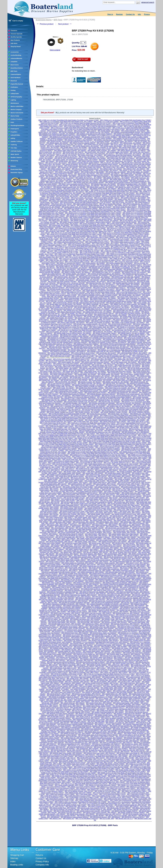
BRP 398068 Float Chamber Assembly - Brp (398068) (110, 315)
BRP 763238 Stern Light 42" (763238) (77, 736)
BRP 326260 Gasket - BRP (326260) (99, 514)
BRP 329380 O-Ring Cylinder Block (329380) (99, 199)
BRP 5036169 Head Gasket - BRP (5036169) (97, 651)
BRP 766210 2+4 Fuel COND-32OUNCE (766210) (101, 785)
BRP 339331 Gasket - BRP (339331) (59, 540)
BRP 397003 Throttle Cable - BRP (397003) (101, 721)
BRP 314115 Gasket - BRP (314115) (105, 484)
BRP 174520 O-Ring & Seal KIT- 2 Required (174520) (71, 466)
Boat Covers (15, 65)
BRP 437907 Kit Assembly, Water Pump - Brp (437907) (57, 178)
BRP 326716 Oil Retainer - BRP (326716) (72, 516)
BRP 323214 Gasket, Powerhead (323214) (66, 505)
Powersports (15, 129)
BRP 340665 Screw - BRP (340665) (139, 542)
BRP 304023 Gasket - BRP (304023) (113, 677)
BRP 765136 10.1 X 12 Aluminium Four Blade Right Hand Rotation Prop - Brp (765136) (119, 418)
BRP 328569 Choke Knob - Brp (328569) (133, 198)
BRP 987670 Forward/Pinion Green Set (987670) (95, 266)
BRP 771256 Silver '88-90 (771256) (138, 421)
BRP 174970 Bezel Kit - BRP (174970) (74, 467)
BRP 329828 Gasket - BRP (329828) (112, 688)
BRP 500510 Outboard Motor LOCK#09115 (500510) (106, 575)
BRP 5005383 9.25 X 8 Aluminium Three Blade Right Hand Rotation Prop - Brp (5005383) (74, 339)
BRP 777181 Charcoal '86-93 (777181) (66, 251)
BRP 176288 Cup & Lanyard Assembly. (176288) (62, 295)
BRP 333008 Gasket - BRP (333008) (124, 691)
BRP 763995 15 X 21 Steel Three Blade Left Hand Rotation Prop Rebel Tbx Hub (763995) (79, 776)
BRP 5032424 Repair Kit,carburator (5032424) (74, 284)
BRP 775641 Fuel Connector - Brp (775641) (105, 243)
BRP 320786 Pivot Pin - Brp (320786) (58, 198)
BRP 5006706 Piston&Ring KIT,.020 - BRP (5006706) (123, 741)
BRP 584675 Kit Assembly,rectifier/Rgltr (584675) (76, 727)
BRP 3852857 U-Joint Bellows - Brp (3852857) (126, 268)
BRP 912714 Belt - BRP (107, 819)
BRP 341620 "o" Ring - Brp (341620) (131, 170)
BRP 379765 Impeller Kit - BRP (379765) (76, 551)
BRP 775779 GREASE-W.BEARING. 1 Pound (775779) (123, 245)
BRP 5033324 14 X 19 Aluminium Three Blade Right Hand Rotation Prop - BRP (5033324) (90, 634)
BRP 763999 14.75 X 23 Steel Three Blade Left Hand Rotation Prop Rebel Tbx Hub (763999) (93, 779)
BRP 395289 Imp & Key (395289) (74, 310)
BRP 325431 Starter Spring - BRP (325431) (128, 513)
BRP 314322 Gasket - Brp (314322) (69, 362)
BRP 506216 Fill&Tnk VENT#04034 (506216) (68, 663)
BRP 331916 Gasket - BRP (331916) (76, 531)
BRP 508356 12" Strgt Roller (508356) (94, 692)
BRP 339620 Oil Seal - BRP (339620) (83, 540)
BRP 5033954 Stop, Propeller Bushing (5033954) (135, 640)
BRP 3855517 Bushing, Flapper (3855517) (133, 335)
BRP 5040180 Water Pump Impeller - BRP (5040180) (56, 654)
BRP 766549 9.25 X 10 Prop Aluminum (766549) (71, 790)
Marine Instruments (17, 113)
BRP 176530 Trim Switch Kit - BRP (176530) (114, 672)
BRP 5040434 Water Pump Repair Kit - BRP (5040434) (82, 656)
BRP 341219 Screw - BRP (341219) (100, 543)
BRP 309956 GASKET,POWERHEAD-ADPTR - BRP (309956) (66, 475)
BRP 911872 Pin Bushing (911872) (131, 265)
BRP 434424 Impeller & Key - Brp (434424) (63, 319)
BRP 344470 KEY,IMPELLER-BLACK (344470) (107, 546)
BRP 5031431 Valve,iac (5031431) (111, 280)
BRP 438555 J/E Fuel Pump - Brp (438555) (89, 178)
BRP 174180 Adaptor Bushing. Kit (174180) (98, 464)
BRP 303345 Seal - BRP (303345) (93, 473)
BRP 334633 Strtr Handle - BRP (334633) (77, 701)
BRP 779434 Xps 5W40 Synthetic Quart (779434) (99, 761)
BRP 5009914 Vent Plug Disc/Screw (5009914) (108, 140)
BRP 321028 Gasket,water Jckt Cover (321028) (127, 496)
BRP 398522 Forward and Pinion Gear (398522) (119, 386)
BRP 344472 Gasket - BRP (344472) (134, 546)
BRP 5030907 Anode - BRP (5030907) (113, 619)
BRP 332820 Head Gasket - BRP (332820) (98, 691)
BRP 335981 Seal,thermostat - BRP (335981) (100, 704)
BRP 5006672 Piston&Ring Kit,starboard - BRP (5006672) (120, 583)
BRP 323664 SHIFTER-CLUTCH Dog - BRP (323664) (134, 508)
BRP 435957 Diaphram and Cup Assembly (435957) (95, 566)
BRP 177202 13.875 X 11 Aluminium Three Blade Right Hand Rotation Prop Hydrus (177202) (88, 125)
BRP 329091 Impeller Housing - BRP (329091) (117, 686)
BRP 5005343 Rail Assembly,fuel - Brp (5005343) (123, 392)
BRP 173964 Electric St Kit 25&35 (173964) (61, 462)
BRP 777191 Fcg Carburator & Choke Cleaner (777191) (124, 252)
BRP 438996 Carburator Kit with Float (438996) (114, 181)
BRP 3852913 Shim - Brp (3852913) (65, 269)
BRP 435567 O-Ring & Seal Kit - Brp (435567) (105, 321)
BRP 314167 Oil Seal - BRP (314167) (129, 484)
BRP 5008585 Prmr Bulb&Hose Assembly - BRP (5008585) (101, 607)
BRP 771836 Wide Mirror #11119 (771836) (78, 796)
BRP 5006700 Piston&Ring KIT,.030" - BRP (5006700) (130, 739)
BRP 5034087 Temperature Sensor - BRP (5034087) (56, 642)
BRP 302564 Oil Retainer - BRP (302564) (129, 472)
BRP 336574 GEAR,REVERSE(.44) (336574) (70, 535)
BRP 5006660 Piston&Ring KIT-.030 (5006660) (69, 581)
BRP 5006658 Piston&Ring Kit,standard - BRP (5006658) (113, 580)
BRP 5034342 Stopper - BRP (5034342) (82, 644)
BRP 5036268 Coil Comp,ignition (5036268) (136, 653)
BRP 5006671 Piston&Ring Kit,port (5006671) (87, 583)
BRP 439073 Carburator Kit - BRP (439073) (64, 570)
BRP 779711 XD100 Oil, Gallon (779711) (108, 260)
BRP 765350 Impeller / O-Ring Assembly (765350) (85, 217)
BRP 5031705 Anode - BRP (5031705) (54, 747)
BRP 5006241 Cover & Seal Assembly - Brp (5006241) (133, 394)
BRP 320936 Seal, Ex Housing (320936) (129, 494)
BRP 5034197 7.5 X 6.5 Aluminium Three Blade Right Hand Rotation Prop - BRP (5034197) (101, 642)
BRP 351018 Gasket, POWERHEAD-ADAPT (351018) (129, 706)
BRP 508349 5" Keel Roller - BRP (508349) (72, 665)
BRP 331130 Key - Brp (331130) (110, 163)
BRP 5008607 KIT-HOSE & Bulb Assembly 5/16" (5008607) (132, 134)
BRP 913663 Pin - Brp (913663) (103, 332)
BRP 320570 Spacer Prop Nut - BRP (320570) (101, 494)
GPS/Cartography (16, 97)
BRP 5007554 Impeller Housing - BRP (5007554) (90, 599)
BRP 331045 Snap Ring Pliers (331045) (119, 371)
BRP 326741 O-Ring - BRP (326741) (97, 516)
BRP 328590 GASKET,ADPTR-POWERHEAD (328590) (71, 520)
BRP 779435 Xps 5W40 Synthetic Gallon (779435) (131, 761)
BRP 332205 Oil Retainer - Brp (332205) (75, 164)
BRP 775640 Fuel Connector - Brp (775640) (77, 243)
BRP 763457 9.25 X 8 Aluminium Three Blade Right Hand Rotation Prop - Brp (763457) (95, 211)
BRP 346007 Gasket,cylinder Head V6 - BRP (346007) (82, 549)
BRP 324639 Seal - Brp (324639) (59, 225)
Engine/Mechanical (17, 84)
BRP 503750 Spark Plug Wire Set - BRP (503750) (98, 750)
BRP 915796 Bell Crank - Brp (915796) (91, 430)
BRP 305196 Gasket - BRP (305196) (60, 680)
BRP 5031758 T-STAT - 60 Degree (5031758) (71, 283)
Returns (39, 855)
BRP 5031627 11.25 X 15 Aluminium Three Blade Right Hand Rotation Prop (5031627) (94, 745)
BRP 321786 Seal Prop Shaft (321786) (112, 501)
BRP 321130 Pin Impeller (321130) (74, 497)
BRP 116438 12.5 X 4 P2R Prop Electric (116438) (104, 459)
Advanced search (148, 2)
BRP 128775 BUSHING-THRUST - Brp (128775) (113, 354)
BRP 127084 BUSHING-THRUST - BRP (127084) (89, 666)
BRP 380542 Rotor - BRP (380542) (71, 552)
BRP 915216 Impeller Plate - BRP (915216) (63, 808)
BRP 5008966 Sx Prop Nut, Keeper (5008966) (98, 138)
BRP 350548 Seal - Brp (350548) (49, 380)
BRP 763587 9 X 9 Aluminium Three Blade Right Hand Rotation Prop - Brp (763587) (88, 227)
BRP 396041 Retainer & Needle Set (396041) (89, 386)
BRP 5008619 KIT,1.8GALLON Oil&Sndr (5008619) (80, 397)
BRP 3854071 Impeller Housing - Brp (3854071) (76, 272)
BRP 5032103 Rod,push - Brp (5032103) (129, 403)
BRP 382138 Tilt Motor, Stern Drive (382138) (123, 552)
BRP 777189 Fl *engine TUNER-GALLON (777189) (63, 252)
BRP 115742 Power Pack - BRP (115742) (75, 459)
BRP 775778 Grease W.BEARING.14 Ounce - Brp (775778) (86, 245)
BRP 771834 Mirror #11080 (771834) (138, 794)
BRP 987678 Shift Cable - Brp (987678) (124, 266)
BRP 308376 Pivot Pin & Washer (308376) (82, 143)
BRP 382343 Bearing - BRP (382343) (67, 554)
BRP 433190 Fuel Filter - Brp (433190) (86, 318)
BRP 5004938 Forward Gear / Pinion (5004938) (133, 574)
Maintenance (15, 103)
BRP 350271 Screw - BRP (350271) (70, 706)
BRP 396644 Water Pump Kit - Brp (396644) (126, 312)
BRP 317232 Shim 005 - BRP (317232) (124, 490)
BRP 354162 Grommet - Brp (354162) (89, 382)
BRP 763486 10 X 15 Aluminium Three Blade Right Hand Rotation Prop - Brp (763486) (112, 192)
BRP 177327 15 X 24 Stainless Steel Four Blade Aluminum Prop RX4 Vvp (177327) (86, 123)
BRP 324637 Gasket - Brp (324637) (63, 160)
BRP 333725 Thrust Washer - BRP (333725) (81, 698)
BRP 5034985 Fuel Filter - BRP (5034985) (114, 647)
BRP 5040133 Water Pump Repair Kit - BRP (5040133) (133, 753)
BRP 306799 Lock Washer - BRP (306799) (103, 682)
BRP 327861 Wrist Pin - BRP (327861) (128, 519)
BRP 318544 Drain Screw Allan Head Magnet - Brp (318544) (122, 155)
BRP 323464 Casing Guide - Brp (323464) (120, 224)
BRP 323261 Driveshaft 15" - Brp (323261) (92, 224)
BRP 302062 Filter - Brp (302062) (124, 359)
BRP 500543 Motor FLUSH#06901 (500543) (128, 578)
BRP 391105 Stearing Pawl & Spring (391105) (88, 307)
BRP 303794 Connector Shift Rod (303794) (72, 132)
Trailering (14, 145)
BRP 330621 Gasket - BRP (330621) (93, 526)
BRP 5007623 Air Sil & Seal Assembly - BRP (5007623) (71, 601)
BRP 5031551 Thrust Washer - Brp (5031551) (92, 281)
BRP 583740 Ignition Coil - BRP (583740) (119, 695)
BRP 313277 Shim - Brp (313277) (110, 360)
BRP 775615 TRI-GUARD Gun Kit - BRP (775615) (116, 797)
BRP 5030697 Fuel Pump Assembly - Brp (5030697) (92, 275)
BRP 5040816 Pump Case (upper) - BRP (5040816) (63, 659)
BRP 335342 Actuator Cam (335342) (90, 167)
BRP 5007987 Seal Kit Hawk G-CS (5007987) (135, 602)
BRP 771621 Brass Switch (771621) (87, 794)
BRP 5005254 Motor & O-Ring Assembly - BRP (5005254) (118, 577)
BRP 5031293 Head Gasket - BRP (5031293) (62, 622)
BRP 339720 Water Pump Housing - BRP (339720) (112, 540)
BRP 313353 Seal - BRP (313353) (95, 481)
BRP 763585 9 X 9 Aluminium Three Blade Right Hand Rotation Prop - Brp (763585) (96, 225)
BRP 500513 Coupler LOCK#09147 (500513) (61, 577)
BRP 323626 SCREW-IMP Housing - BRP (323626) (100, 508)
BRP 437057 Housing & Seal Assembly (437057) (103, 567)
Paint (12, 122)
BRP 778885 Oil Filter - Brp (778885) (121, 259)
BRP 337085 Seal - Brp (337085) (80, 377)
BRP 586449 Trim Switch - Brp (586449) (128, 187)
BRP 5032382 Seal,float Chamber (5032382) (126, 283)
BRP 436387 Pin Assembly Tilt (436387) (98, 322)
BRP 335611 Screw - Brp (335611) (114, 364)
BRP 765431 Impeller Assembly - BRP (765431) (69, 785)
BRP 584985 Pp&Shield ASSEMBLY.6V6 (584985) (64, 729)
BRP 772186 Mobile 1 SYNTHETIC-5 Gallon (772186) (82, 797)
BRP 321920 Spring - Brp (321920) (67, 224)
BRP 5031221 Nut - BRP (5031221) (122, 621)
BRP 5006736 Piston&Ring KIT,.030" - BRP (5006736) (133, 592)
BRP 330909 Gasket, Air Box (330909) (86, 201)
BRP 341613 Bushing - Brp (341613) (107, 170)
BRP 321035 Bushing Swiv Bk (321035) (124, 222)
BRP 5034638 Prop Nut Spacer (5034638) (79, 287)
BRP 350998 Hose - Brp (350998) (131, 173)
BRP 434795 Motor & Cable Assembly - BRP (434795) (79, 564)
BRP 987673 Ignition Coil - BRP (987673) (109, 814)
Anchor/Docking (16, 55)
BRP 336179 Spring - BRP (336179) (96, 534)
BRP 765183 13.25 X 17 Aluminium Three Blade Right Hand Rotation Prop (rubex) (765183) (93, 213)
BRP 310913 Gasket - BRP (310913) (119, 476)
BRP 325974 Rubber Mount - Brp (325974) (119, 161)
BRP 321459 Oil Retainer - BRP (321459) (132, 497)
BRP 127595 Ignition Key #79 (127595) (73, 292)
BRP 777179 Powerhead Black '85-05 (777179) (131, 423)
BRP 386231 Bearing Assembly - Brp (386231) (132, 150)
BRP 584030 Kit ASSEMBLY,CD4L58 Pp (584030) (64, 697)
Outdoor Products (17, 119)
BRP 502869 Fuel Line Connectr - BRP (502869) (113, 612)
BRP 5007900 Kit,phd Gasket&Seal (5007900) (105, 602)
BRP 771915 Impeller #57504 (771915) (104, 796)
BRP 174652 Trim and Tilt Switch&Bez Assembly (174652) (113, 356)
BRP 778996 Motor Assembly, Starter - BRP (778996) (67, 761)
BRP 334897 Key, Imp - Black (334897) (133, 701)
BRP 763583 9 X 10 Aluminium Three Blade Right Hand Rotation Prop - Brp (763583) (108, 193)
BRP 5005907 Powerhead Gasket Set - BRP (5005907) (87, 723)
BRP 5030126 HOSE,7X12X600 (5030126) (81, 400)
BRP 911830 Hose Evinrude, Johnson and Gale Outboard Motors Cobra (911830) (71, 265)
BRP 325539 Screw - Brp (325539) (66, 161)
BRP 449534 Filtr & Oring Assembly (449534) (69, 392)
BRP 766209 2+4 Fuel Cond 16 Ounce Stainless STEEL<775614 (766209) (126, 234)
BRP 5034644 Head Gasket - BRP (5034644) (108, 645)
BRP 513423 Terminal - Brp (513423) (100, 207)
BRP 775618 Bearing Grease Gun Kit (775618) (60, 799)
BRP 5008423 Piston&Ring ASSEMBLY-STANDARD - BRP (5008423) (108, 604)
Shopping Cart (17, 855)
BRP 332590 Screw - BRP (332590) (73, 691)
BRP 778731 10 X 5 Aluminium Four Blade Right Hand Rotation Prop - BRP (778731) (105, 803)
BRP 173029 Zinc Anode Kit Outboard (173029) (95, 461)
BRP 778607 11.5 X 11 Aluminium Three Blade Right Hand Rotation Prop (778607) (80, 254)
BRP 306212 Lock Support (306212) (101, 219)
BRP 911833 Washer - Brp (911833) (108, 265)
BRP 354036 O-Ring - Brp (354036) (57, 176)
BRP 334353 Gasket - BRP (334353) (52, 701)
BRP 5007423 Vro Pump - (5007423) (58, 348)
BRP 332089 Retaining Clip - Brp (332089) (93, 373)
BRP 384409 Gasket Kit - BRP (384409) (110, 555)
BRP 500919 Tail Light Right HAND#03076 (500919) (65, 609)
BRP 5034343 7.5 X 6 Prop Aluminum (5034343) (111, 644)
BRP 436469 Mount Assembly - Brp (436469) (94, 391)
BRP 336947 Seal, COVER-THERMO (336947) (101, 297)
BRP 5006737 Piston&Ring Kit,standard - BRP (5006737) (57, 593)
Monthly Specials (16, 37)
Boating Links (17, 865)
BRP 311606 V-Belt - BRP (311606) (135, 478)
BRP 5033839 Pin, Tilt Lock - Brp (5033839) (60, 408)
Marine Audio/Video (17, 106)
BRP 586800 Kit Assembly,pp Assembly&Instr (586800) (81, 208)
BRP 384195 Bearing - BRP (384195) (85, 555)
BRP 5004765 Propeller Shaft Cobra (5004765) (73, 574)
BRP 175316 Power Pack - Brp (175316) (125, 149)
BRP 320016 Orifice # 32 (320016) (90, 196)
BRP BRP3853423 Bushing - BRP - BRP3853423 (105, 817)
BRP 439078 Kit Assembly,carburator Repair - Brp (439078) (57, 205)
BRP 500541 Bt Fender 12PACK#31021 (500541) (98, 578)
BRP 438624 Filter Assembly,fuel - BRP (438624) (114, 569)
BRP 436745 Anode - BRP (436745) (76, 567)
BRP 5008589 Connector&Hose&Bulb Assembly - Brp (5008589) (131, 132)
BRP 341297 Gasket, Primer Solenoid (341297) (80, 170)
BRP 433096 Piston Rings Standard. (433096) (90, 388)
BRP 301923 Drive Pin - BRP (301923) (50, 472)
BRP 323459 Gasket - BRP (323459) (98, 507)
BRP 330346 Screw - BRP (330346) (130, 525)
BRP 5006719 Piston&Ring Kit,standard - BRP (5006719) (101, 587)
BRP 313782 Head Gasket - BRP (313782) (54, 484)
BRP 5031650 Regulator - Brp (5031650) (75, 403)
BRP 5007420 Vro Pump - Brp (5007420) (116, 347)
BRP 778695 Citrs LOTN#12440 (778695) (59, 256)
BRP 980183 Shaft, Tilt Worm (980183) (119, 808)
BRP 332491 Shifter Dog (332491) (136, 201)
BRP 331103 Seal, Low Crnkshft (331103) (118, 528)
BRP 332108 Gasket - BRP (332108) (124, 531)
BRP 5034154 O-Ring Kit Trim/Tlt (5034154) (103, 286)
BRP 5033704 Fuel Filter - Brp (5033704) (76, 286)
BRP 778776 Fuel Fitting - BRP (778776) (90, 759)
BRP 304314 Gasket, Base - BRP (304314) (52, 679)
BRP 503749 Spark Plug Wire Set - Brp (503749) (97, 409)
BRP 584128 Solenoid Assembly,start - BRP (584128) (131, 697)
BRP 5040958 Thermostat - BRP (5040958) (127, 659)
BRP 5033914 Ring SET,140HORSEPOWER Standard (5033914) (95, 408)
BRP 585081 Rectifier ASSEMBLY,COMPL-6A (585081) (130, 729)
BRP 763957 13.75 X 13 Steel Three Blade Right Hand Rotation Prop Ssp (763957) (89, 770)
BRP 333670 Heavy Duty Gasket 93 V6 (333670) (66, 692)
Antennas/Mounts (16, 58)
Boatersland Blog (16, 169)
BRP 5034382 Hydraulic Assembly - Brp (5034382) (134, 286)
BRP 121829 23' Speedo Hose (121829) (66, 461)
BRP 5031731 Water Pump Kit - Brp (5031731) (121, 281)
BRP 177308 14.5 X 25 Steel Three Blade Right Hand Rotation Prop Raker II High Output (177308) (69, 120)
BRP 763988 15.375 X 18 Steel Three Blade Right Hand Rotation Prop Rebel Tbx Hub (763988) (96, 772)
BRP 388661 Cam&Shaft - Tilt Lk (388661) (96, 304)
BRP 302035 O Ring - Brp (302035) (102, 359)
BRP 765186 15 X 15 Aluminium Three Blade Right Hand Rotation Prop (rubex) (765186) (94, 214)
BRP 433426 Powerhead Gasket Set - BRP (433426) (126, 561)
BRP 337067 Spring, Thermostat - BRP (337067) (124, 535)
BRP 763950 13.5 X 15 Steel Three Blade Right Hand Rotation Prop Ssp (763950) (93, 452)
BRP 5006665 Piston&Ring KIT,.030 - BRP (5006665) (133, 581)
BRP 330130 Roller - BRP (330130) (58, 525)
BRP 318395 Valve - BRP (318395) (73, 685)
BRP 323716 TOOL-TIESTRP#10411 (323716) (69, 158)
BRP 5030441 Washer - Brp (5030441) (75, 274)
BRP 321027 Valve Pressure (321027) (100, 496)
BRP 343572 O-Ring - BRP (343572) (111, 545)
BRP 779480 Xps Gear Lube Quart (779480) (106, 450)
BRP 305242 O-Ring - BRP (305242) (84, 680)
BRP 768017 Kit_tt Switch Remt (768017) (134, 791)
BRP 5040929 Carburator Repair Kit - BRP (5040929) (96, 659)
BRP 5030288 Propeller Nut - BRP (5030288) (96, 616)
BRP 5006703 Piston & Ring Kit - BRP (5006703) (90, 741)
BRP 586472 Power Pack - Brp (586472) (76, 189)
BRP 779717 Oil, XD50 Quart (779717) (52, 262)
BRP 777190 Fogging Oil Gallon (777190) (92, 252)
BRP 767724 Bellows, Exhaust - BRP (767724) (79, 791)
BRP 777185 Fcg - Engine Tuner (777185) (113, 251)
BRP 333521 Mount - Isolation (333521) (133, 374)
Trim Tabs (14, 148)
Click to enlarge (55, 50)
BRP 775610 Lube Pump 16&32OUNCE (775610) (69, 242)
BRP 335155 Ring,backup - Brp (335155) (133, 166)
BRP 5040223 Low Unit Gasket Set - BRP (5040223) (89, 654)
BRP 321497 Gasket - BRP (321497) (97, 499)
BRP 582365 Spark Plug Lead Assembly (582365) (89, 182)
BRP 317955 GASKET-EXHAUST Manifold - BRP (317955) (100, 683)
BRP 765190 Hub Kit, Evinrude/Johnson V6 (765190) (101, 420)
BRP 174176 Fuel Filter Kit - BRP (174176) (89, 462)
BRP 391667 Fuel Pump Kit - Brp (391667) (117, 307)
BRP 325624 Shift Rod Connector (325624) (92, 161)
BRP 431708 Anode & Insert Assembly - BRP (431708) (104, 560)
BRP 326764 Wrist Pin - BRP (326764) (121, 516)
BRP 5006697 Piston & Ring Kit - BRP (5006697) (62, 739)
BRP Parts (14, 71)
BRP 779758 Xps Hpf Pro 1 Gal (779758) (134, 450)
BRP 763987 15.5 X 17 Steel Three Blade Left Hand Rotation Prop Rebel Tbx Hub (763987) (118, 771)
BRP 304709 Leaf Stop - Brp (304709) (57, 219)
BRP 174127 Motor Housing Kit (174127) (74, 149)
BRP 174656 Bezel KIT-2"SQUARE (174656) (133, 466)
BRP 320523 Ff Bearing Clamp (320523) (98, 222)
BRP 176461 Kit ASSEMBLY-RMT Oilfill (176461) (84, 672)
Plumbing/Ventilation (17, 126)
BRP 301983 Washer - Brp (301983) (109, 131)
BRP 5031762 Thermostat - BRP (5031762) (107, 747)
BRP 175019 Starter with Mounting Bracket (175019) (103, 467)
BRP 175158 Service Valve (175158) (100, 149)
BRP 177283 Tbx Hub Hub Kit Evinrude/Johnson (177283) (105, 126)
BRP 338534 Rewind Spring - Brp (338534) (103, 298)
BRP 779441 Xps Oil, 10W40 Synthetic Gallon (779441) (122, 426)
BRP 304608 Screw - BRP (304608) (77, 679)
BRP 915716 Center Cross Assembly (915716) (91, 808)
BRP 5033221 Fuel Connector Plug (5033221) (123, 631)
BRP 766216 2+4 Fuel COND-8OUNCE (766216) (57, 236)
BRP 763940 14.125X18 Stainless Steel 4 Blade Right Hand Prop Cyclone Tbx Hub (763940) (122, 417)
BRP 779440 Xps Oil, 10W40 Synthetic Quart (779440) (69, 805)
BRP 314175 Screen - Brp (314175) (50, 154)
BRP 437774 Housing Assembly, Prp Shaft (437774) (66, 325)
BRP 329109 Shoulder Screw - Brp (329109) (109, 370)
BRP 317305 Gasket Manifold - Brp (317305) (77, 365)
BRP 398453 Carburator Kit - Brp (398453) (107, 176)
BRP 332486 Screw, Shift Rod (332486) (112, 201)
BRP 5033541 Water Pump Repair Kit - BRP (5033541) (88, 637)
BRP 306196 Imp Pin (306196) (80, 219)
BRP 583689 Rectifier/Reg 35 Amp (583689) (91, 695)
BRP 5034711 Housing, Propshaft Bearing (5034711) (109, 287)
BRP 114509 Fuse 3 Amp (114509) (84, 458)
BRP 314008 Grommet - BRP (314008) (80, 484)
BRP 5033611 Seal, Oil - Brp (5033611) (119, 406)
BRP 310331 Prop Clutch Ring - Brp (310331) (69, 144)
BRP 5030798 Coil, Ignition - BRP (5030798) (136, 618)
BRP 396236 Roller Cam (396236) (124, 310)
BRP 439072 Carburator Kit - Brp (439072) (59, 182)
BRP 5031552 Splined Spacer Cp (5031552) (53, 745)
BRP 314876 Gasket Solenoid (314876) (133, 487)
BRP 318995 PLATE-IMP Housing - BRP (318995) (62, 686)
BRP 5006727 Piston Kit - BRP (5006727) (125, 589)
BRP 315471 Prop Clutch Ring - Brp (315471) (100, 154)
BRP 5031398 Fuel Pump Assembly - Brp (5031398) (117, 278)
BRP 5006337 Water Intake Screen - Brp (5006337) (55, 395)
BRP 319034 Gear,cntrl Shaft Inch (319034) (94, 195)
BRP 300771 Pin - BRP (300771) (50, 470)
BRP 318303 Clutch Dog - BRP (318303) (132, 683)
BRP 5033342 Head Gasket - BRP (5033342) (77, 636)
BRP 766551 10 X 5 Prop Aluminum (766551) (132, 790)
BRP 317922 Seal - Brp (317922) (66, 155)
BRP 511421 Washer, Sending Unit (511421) (60, 412)
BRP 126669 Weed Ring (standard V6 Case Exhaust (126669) (101, 290)
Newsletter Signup (17, 173)
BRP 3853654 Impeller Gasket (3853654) (127, 271)
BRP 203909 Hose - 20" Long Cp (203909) (114, 469)
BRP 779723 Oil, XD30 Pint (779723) (102, 262)
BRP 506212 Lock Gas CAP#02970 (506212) (61, 662)
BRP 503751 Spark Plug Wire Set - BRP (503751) (130, 750)
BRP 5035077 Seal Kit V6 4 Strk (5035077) (97, 648)
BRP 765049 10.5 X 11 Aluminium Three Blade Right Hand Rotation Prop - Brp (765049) (86, 329)
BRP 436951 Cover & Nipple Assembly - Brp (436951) (128, 322)
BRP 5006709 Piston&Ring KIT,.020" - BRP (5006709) (82, 742)
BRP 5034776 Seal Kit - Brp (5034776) (69, 409)
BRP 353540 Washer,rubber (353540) (122, 175)
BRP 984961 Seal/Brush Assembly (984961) (131, 812)
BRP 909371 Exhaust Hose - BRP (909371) (101, 806)
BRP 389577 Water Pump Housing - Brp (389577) (114, 306)
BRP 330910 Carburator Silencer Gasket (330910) (84, 163)
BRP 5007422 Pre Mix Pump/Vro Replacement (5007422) (119, 395)
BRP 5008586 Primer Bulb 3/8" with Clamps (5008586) (104, 351)
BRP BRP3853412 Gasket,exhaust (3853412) (75, 817)
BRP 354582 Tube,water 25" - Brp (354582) (116, 382)
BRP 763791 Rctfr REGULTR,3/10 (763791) (72, 762)
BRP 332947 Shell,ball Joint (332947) (62, 374)
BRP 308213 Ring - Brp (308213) (59, 220)
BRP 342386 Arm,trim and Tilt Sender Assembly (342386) (76, 379)
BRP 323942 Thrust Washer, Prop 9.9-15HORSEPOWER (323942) (62, 510)
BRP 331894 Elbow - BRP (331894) (53, 531)
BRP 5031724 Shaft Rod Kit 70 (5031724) (80, 747)
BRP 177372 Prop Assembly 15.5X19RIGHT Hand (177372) (71, 359)
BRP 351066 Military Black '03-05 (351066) (83, 707)
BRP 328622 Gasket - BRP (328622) (125, 520)
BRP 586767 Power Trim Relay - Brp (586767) (132, 189)
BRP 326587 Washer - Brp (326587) (67, 368)
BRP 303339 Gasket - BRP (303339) (70, 473)
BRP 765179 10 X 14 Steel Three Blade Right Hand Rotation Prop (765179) (74, 233)
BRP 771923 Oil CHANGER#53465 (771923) (131, 796)
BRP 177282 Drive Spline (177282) (75, 126)
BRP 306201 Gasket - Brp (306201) (122, 141)
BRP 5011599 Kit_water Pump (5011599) (132, 609)
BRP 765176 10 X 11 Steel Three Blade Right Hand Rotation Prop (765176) (84, 784)
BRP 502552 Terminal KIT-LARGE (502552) (102, 610)
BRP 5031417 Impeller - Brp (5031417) (62, 280)
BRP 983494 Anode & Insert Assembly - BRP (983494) (93, 811)
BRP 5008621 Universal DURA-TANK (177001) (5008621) (99, 137)
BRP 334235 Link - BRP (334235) (139, 700)
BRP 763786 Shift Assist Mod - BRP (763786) (91, 758)
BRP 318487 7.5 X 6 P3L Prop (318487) (97, 685)
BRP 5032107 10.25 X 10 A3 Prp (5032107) (71, 625)
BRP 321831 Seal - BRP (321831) (124, 502)
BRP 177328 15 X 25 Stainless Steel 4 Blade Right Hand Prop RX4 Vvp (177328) (112, 435)
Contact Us (130, 14)
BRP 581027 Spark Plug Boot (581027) (125, 207)
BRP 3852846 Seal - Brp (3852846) (99, 268)
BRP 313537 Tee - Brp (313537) (140, 152)
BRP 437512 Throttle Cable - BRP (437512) (133, 567)
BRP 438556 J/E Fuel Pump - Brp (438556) (116, 178)
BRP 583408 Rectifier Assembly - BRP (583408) (61, 695)
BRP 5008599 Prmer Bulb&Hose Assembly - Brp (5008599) (57, 134)
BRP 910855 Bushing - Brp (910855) (94, 263)
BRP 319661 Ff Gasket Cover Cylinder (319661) (119, 491)
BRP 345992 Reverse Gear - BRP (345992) (105, 548)
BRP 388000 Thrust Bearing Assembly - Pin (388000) (88, 385)
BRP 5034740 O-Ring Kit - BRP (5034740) (87, 647)
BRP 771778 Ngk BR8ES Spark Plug (87, 819)
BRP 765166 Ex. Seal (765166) (55, 231)
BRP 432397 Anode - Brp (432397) (64, 388)
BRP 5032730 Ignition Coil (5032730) (129, 627)
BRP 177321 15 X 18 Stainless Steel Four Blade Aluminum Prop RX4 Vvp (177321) (109, 674)
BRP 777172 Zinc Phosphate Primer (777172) (79, 248)
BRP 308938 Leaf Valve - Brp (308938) (82, 220)
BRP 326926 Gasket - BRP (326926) (86, 517)
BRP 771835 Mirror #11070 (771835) (52, 796)
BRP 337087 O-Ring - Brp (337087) (102, 377)
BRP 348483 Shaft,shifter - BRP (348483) (137, 549)
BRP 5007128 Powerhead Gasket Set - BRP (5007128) (109, 596)
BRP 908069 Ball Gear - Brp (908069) (65, 429)
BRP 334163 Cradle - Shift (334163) (116, 700)
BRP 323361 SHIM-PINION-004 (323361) (73, 507)
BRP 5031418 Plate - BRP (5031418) (89, 622)
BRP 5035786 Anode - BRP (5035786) (100, 650)
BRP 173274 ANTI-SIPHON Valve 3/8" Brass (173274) (84, 294)
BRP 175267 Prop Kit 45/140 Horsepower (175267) (79, 669)
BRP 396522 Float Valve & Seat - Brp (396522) (97, 312)
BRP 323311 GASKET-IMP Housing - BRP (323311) (96, 505)
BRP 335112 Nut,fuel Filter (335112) (110, 204)
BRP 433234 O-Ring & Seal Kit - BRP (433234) (60, 561)
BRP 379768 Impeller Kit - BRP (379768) (129, 551)
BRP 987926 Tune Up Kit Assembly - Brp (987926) (72, 268)
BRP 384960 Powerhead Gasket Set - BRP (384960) (108, 712)
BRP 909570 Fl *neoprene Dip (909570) (69, 263)
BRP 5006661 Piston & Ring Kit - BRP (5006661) (100, 581)
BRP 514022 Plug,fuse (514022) (97, 414)
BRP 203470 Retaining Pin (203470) (85, 131)
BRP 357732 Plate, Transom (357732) (83, 710)
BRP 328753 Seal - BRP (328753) (131, 522)
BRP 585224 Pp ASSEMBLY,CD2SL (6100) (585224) (83, 730)
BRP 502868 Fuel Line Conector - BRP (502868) (82, 612)
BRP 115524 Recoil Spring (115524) (107, 458)
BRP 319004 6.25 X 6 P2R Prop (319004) (66, 364)
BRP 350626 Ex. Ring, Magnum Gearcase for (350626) (56, 173)
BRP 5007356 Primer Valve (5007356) (61, 347)
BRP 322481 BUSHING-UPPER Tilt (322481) (121, 504)
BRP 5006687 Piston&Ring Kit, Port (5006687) (109, 586)
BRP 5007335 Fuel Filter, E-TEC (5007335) (61, 598)
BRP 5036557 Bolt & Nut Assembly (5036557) (61, 749)
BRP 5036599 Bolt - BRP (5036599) (87, 749)
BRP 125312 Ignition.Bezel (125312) (58, 353)
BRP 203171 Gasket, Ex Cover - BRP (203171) (60, 469)
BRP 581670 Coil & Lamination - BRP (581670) (86, 694)
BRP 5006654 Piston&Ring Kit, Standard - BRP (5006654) (90, 726)
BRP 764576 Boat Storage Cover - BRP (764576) (135, 780)
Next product (65, 24)
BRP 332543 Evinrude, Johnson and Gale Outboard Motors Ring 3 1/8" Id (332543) (85, 202)
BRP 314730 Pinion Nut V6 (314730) (74, 154)
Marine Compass (16, 110)
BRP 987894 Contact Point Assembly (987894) (61, 815)
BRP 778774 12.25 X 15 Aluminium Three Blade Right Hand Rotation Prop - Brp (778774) (93, 257)
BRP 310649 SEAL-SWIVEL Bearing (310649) (70, 476)
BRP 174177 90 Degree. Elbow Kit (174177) (117, 462)
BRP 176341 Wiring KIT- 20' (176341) (97, 671)
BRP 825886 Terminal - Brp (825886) (104, 427)
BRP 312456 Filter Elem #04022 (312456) (72, 479)
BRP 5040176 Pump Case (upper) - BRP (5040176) (112, 755)
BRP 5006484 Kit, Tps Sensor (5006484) (59, 726)
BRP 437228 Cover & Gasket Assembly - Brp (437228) (90, 324)
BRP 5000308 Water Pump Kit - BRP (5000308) (120, 572)
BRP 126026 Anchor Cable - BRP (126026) (59, 666)
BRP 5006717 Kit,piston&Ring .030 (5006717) (106, 744)
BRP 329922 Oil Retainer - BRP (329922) (83, 689)
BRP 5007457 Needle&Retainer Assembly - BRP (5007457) (94, 598)
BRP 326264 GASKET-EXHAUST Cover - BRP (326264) (129, 514)
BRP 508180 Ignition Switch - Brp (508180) (132, 147)
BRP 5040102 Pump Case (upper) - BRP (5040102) (99, 753)
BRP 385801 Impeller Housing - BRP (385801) (109, 715)
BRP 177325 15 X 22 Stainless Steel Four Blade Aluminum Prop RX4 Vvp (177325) (104, 675)
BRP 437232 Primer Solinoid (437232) (120, 324)
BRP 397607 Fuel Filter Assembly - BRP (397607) (131, 721)
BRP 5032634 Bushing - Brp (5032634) (95, 405)
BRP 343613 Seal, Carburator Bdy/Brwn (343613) (110, 379)
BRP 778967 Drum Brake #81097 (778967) (117, 759)
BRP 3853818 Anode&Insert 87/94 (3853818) (127, 714)
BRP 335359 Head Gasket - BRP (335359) (126, 703)
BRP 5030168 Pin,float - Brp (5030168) (108, 400)
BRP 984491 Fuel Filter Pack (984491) (70, 812)
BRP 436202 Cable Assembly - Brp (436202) (71, 322)
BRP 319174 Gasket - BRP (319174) (91, 686)
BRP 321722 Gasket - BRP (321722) (88, 501)
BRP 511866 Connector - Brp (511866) (87, 412)
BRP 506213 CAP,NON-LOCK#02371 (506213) (91, 662)
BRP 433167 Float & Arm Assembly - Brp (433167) (121, 388)
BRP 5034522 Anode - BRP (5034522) (81, 645)
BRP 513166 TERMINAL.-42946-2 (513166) (114, 412)
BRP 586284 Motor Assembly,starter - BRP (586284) (101, 732)
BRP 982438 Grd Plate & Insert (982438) (126, 809)
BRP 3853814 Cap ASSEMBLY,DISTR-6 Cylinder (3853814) (94, 714)
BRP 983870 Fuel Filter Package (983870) (124, 811)
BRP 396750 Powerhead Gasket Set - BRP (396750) (70, 721)
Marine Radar (15, 116)
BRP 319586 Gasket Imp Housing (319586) (89, 491)
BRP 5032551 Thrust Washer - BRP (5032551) (74, 627)
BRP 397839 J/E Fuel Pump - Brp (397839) (53, 315)
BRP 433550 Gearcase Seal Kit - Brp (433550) (114, 318)
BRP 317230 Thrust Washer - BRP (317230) (97, 490)
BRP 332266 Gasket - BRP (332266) (125, 532)
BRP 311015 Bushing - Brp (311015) (131, 220)
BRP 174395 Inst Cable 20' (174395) (83, 356)
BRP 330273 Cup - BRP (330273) (80, 525)
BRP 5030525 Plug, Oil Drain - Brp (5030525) (61, 275)
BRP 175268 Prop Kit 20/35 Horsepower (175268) (112, 669)
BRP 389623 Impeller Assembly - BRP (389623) (65, 558)
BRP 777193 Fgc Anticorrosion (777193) (84, 424)
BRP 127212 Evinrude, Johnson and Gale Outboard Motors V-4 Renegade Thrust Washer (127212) (95, 354)
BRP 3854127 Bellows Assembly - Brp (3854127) (104, 335)
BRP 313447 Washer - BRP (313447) (77, 482)
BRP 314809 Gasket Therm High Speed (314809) (78, 487)
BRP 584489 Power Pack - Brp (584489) (103, 184)
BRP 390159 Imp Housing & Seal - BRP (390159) (126, 558)
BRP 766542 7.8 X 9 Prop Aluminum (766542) (81, 787)
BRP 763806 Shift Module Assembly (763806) (110, 764)
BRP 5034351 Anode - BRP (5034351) (139, 644)
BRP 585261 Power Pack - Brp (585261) (113, 185)
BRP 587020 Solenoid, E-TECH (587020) (64, 735)
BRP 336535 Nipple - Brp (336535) (75, 297)
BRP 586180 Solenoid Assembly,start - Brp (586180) (69, 187)
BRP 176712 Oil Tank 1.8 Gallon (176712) (84, 357)
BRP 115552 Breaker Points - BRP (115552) (134, 458)
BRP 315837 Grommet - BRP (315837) (135, 488)
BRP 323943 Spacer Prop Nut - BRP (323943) (98, 510)
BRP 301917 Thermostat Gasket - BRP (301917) (134, 470)
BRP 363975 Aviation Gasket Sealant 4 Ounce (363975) (107, 300)
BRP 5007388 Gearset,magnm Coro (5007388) (88, 347)
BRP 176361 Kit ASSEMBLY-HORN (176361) (123, 671)
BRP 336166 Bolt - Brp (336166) (58, 377)
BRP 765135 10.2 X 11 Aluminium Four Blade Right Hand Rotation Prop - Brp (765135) (84, 330)
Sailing (13, 138)
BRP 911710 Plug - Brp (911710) (139, 429)
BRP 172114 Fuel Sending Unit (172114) (129, 292)
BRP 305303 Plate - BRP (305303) (107, 680)
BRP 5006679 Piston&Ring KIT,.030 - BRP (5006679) (82, 584)
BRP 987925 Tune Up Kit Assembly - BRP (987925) (121, 815)
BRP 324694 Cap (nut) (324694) (132, 160)
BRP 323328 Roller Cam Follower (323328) (119, 157)
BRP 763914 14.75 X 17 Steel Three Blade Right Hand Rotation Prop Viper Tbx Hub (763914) (101, 765)
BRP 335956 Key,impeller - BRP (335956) (72, 704)
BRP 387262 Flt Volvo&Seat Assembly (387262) (118, 557)
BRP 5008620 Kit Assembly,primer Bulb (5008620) (65, 137)
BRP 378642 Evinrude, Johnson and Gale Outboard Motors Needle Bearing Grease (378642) (109, 301)
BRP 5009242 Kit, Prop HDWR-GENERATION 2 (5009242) (100, 609)
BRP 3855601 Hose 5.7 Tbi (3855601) (59, 385)
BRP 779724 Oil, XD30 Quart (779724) (127, 262)
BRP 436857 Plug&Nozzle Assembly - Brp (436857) (125, 391)
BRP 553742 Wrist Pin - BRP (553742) (59, 694)
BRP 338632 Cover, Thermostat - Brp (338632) (132, 298)
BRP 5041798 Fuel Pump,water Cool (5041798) (109, 660)
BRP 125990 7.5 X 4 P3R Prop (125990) (106, 122)
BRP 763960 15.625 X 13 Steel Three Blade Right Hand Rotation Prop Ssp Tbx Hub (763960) (96, 453)
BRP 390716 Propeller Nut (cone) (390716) (60, 307)
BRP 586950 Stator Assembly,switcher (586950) (54, 415)
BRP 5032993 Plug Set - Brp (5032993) (120, 405)
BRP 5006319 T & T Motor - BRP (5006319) (108, 724)
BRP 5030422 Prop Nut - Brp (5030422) (134, 272)
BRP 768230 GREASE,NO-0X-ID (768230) (113, 421)
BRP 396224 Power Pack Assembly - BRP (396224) (99, 720)
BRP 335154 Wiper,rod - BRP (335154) (73, 703)
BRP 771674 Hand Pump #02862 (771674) (112, 794)
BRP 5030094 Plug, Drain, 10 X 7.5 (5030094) (106, 272)
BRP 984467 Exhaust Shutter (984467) (105, 333)
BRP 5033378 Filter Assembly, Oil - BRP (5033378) (107, 636)
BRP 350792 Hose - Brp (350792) (84, 173)
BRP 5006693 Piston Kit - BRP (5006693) (73, 738)
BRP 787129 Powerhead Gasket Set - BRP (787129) (131, 805)
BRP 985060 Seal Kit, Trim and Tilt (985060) (131, 333)
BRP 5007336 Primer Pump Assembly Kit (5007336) (110, 345)
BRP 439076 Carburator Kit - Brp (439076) (136, 204)
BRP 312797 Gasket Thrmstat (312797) (59, 146)
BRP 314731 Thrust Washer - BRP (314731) (132, 485)
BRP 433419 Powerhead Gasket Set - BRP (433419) (92, 561)
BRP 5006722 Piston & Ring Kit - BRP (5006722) (65, 589)
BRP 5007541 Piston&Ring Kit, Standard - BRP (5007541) (131, 598)
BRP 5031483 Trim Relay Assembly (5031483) (62, 281)
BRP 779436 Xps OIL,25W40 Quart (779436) (111, 424)
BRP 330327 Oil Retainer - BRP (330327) (105, 525)
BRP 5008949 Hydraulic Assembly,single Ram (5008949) (65, 138)
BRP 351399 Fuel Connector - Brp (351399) (74, 380)
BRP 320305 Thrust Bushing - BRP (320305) (72, 494)
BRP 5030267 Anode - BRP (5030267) (76, 615)
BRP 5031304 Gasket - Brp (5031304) (88, 278)
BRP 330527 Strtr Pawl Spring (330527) (61, 201)
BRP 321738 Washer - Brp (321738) (135, 146)
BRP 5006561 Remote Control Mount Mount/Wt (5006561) (118, 344)
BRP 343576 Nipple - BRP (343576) (134, 545)
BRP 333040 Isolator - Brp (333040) (91, 364)
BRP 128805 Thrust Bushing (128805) (133, 447)
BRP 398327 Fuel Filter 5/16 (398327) (81, 176)
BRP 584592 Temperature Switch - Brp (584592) (132, 184)
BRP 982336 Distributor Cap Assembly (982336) (65, 809)
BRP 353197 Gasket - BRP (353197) (94, 709)
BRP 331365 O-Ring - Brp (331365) (50, 164)
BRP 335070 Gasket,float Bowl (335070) (85, 204)
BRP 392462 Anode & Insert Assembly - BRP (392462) (129, 717)
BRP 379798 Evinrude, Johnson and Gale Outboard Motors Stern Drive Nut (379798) (79, 303)
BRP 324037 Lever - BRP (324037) (124, 510)
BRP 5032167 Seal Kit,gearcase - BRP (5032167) (100, 625)
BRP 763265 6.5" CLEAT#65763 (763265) (128, 736)
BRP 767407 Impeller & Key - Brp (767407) (112, 236)
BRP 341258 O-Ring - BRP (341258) (123, 543)
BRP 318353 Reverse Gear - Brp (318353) (128, 365)
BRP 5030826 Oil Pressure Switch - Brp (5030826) (94, 277)
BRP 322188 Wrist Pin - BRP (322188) (58, 504)
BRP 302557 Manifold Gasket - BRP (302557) (101, 472)
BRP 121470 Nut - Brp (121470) (106, 353)
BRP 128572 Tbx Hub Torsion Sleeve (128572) (101, 292)
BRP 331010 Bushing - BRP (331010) (63, 528)
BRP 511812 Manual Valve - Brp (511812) (74, 207)
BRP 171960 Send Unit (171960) (60, 356)
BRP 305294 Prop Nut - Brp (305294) (98, 132)
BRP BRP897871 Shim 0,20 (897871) (133, 817)
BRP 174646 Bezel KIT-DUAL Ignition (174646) (103, 466)
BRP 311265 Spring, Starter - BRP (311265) (109, 478)
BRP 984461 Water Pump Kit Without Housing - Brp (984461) (72, 333)
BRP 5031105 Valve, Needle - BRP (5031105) (62, 621)
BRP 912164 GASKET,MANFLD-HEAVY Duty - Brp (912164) (59, 430)
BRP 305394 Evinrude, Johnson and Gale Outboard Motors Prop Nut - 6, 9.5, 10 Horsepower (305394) (78, 141)
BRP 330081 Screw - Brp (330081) (95, 371)
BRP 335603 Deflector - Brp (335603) (59, 169)
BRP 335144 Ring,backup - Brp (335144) (97, 376)
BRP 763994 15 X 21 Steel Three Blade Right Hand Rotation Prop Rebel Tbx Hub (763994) (123, 444)
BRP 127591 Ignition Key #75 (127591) (118, 666)
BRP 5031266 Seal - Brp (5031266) (64, 278)
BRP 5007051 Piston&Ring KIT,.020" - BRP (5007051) (74, 596)
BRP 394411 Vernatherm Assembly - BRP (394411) (117, 718)
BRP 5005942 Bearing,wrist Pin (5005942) (73, 394)
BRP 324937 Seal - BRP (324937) (130, 511)
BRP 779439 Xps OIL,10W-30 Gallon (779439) (89, 426)
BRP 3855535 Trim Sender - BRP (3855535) (80, 715)
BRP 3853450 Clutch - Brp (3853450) (135, 269)
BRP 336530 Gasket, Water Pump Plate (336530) (124, 534)
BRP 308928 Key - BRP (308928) (71, 683)
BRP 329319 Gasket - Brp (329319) (73, 199)
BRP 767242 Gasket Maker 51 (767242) (85, 236)
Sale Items (14, 43)
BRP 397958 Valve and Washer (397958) (80, 315)
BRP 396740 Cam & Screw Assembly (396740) (99, 313)
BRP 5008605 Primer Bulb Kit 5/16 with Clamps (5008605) (94, 134)
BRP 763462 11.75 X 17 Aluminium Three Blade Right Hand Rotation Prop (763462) (116, 190)
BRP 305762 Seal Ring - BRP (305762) (77, 682)
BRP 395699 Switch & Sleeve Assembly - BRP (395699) (65, 720)
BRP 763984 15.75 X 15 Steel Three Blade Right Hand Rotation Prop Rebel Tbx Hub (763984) (112, 441)
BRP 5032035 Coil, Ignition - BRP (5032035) (96, 624)
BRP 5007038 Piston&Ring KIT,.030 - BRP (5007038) (114, 595)
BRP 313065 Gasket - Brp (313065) (111, 146)
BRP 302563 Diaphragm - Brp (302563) (133, 131)
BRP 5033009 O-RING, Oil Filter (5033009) (72, 628)
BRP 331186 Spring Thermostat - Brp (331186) (136, 163)
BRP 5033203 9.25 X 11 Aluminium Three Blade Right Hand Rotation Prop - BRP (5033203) (80, 631)
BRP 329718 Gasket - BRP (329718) (60, 688)
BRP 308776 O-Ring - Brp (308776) (108, 143)
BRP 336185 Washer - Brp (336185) (130, 295)
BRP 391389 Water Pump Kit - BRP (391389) (61, 717)
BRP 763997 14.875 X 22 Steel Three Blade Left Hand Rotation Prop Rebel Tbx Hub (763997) (86, 777)
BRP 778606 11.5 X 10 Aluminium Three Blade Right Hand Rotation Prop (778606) (125, 120)
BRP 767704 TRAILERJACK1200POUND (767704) (70, 237)
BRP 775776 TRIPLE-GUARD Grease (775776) (135, 243)
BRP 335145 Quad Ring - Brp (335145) (123, 376)
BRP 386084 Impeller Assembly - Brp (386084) (102, 150)
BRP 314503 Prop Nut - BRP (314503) (83, 485)
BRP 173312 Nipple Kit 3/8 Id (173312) (83, 353)
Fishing (13, 90)
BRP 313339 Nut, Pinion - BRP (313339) (71, 481)
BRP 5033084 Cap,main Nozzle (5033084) (128, 628)
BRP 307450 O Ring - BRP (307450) (129, 682)
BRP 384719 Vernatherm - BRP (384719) (137, 555)
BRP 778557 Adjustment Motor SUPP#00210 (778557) (92, 800)
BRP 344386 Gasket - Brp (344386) (138, 172)
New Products (15, 40)
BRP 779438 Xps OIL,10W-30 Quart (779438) (59, 426)
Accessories (15, 52)
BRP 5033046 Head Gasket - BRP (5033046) (100, 628)
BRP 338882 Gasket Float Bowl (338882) (89, 539)
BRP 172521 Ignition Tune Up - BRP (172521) (92, 668)
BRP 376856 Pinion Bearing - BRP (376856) (110, 710)
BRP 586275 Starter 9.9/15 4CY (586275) (70, 732)
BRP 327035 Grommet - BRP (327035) (135, 517)
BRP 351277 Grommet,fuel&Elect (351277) (111, 707)
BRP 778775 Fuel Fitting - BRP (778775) (63, 759)
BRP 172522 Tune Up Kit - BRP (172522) (120, 668)
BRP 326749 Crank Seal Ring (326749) (91, 368)
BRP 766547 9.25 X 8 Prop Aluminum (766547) (121, 788)
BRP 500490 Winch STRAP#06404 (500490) (103, 574)
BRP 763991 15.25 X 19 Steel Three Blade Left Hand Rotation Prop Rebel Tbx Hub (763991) (75, 774)
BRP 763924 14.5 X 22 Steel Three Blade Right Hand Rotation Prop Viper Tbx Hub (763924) (67, 434)
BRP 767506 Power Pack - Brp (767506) (86, 421)
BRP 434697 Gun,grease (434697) (51, 564)
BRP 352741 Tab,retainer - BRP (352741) (69, 709)
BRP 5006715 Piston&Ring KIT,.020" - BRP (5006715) (74, 744)
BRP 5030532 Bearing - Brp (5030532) (133, 400)
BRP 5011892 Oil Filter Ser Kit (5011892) (134, 449)
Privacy (147, 14)
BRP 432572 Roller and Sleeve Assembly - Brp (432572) (65, 316)
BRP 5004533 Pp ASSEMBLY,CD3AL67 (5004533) (63, 338)
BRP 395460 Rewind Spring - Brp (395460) (98, 310)
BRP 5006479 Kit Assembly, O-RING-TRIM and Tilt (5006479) (107, 342)
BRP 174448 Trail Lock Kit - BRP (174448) (125, 464)
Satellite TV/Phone (17, 142)
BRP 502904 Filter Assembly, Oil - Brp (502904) (103, 147)
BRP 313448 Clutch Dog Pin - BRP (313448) (103, 482)
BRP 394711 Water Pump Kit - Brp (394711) (125, 309)
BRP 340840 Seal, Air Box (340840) (50, 543)
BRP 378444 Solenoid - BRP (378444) (78, 712)
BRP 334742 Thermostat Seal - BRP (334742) (105, 701)
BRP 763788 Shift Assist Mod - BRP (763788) (120, 758)
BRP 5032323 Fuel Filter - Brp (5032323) (99, 283)
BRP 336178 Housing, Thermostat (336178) (85, 169)
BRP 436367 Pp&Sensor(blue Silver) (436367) (65, 391)
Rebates (13, 166)
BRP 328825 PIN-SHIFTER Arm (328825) (91, 523)
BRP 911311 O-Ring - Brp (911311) (117, 429)
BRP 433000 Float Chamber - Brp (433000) (60, 318)
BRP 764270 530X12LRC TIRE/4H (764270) (81, 780)
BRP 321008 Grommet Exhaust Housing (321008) (71, 496)
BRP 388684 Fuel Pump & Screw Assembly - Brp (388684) (128, 304)
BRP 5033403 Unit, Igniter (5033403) (136, 636)
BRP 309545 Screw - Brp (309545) (131, 143)
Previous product (45, 24)
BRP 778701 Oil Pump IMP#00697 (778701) (64, 803)
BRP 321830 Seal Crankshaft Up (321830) (99, 502)
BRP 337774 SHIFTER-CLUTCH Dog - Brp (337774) (130, 377)
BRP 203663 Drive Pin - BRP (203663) (88, 469)
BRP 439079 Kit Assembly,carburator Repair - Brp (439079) (95, 205)
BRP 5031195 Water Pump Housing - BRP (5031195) (93, 621)
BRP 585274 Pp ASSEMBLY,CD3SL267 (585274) (116, 730)
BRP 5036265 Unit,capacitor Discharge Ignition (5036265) (76, 653)
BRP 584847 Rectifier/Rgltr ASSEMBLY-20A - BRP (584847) (111, 727)
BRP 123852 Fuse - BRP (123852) (119, 665)
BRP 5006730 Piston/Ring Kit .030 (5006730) (78, 590)
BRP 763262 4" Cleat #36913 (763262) (102, 736)
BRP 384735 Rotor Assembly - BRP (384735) (53, 557)
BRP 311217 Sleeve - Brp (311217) (121, 144)
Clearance (14, 31)
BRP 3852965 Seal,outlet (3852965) (111, 269)
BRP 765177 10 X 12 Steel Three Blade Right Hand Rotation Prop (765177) (89, 231)
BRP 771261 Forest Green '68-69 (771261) (53, 423)
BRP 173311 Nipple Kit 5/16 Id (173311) (123, 461)
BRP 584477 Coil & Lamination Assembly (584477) (74, 184)
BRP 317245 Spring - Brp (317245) (51, 365)
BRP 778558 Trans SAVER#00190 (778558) (124, 800)
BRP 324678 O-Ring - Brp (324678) (110, 160)
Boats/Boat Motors (17, 68)
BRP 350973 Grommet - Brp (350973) (108, 173)
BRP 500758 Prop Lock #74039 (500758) (119, 599)
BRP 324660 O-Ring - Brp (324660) (87, 160)
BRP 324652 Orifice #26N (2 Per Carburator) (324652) (71, 367)
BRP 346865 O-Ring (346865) (67, 449)
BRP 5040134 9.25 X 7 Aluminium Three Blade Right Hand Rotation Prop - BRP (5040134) (67, 755)
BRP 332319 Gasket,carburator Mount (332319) (103, 164)
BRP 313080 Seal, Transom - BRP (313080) (100, 479)
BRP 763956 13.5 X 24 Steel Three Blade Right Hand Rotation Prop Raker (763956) (66, 418)
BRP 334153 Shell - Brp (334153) (62, 204)
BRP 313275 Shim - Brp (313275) (73, 152)
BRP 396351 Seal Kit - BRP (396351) (128, 720)
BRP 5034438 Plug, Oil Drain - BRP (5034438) (53, 645)
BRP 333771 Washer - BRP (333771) (107, 698)
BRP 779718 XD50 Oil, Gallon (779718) (77, 262)
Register (119, 14)
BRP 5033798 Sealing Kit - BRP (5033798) (133, 639)
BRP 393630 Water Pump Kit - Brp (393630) (96, 309)
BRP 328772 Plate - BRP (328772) (66, 523)
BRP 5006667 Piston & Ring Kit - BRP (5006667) (57, 583)
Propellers (14, 132)
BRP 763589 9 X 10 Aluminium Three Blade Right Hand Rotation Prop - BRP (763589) (101, 756)
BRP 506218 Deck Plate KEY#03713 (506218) (97, 663)
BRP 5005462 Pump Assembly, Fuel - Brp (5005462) (64, 341)
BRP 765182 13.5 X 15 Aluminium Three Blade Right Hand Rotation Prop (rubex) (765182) (74, 234)
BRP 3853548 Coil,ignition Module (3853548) (60, 714)
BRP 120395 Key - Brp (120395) (126, 289)
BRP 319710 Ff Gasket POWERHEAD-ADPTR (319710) (80, 493)
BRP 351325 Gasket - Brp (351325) (66, 175)
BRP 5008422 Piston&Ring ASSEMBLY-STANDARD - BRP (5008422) (64, 604)
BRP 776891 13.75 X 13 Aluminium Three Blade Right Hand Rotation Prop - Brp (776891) (82, 246)
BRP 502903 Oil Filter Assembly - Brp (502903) (136, 399)
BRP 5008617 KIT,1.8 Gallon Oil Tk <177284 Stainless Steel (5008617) (110, 135)
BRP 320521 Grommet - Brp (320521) (114, 196)
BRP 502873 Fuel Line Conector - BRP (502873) (65, 613)
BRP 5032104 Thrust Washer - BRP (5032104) (125, 624)
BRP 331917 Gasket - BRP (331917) (100, 531)
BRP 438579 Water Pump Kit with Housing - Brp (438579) (91, 179)
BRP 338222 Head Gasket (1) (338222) (98, 537)
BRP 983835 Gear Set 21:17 (124, 819)
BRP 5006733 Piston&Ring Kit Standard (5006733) (63, 592)
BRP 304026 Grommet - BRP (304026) (138, 677)
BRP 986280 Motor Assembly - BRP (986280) (81, 814)
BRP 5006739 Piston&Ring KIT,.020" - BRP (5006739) (124, 593)
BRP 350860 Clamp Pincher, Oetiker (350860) (97, 706)
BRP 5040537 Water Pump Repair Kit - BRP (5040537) (106, 657)
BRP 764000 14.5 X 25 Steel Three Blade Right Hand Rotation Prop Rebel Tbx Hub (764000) (70, 446)
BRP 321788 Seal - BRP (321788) (49, 502)
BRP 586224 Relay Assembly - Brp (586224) (100, 187)
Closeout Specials (17, 34)
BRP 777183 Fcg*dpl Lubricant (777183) (108, 447)
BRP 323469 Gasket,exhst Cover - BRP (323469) (126, 507)
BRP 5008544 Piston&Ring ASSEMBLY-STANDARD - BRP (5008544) (123, 605)
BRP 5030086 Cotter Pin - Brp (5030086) (54, 400)
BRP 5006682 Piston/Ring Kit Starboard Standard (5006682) (119, 584)
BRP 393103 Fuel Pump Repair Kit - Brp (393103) (66, 309)
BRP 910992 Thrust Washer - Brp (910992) (91, 429)
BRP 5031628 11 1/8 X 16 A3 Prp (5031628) (136, 745)
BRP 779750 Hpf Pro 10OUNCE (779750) (100, 805)
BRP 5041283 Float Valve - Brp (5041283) (115, 411)
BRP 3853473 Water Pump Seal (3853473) (75, 271)
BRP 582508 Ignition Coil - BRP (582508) (115, 694)
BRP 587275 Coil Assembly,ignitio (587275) (112, 208)
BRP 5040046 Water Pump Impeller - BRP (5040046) (66, 753)
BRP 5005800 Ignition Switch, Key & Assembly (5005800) (99, 341)
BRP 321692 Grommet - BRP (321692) (63, 501)
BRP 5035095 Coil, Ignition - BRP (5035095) (125, 648)
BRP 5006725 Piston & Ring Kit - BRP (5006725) (96, 589)
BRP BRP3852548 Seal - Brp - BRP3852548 (135, 432)
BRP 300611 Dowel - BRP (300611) (139, 469)
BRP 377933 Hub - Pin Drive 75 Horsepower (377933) (62, 301)
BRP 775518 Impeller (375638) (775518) (122, 240)
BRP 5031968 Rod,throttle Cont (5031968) (102, 403)
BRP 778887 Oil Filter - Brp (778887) (57, 260)
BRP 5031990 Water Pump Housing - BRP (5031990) (65, 624)
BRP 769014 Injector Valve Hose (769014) (129, 237)
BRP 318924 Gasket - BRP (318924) (122, 685)
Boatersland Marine (44, 20)
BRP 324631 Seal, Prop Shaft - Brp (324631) (121, 158)
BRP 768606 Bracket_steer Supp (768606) (78, 793)
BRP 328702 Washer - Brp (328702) (57, 370)
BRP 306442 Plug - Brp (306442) (124, 219)
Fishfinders (14, 87)
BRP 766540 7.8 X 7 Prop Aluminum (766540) (132, 785)
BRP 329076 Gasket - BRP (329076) (116, 523)
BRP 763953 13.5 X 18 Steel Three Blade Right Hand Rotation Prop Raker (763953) (94, 768)
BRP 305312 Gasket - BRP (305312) (131, 680)
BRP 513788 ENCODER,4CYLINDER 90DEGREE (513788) (67, 414)
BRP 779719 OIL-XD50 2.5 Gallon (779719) (78, 427)
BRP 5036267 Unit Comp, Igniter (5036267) (108, 653)
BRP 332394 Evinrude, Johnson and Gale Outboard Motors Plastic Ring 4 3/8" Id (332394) (92, 166)
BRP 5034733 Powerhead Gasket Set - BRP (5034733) (56, 647)
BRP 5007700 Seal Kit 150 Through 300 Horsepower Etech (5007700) (110, 601)
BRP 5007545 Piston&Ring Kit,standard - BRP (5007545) (56, 599)
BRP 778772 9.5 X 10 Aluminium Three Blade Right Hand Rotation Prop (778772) (98, 256)
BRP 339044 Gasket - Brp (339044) (111, 169)
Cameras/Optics (16, 74)
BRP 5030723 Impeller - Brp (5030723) (121, 275)
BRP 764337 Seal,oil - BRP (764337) (107, 780)
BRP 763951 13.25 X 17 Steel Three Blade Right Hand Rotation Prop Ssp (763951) (122, 434)
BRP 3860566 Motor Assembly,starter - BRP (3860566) (85, 557)
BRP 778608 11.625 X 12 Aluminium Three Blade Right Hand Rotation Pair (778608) (81, 802)
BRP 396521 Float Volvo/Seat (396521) (69, 312)
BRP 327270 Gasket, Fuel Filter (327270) (107, 198)
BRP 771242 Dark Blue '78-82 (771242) (72, 239)
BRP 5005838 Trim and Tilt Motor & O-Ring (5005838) (77, 580)
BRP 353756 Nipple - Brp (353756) (66, 382)
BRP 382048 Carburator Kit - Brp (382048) (119, 303)
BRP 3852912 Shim (55, 819)
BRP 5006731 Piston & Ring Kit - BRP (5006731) (109, 590)
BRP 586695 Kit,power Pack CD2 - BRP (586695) (76, 733)
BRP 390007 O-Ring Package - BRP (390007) (95, 558)
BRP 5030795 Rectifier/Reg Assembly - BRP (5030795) (104, 618)
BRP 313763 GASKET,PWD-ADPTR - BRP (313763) (134, 482)
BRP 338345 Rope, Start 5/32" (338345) (124, 537)
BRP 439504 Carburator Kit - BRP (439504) (91, 572)
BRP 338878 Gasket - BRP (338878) (64, 539)
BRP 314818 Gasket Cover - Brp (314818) (123, 362)
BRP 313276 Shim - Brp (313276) (95, 152)
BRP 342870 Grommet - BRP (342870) (86, 545)
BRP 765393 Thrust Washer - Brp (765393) (132, 420)
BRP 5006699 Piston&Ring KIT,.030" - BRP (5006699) (95, 739)
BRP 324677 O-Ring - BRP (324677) (107, 511)
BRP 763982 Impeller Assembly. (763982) (128, 770)
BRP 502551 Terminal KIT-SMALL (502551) (74, 610)
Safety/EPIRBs (15, 135)
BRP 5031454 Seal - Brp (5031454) (109, 402)
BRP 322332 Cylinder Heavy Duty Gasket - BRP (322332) (88, 504)
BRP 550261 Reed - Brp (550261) (118, 414)
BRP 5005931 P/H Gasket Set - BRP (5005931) (120, 723)
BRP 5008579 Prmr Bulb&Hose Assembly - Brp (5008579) (68, 351)
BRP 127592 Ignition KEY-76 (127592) (134, 290)
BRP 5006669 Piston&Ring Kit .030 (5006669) (86, 395)
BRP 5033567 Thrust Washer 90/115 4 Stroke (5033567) (123, 637)
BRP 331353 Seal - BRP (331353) (57, 529)
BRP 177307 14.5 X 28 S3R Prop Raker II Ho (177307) (117, 446)
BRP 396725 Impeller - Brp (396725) (73, 313)
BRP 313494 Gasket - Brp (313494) (118, 152)
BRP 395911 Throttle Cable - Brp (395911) (61, 386)
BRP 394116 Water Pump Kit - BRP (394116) (86, 718)
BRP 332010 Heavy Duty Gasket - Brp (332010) (64, 373)
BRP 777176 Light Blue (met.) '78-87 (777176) (89, 249)
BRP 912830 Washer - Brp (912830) (81, 332)
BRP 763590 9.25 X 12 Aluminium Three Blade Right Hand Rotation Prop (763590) (80, 228)
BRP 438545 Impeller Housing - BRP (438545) (83, 569)
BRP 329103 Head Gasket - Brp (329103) (82, 370)
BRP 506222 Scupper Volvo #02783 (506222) (126, 663)
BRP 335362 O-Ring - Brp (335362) (114, 167)
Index (13, 861)
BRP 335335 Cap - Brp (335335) (68, 167)
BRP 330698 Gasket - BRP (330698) (117, 526)
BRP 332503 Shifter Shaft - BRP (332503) (110, 689)
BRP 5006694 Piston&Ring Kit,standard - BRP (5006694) (105, 738)
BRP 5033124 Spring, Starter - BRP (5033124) (78, 630)
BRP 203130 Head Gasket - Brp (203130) (60, 131)
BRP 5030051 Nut (68, 819)
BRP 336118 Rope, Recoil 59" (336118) (71, 534)
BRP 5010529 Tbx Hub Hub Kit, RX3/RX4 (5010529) (104, 399)
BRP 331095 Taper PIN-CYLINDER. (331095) (90, 528)
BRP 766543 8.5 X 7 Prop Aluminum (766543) (111, 787)
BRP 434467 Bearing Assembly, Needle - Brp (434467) (95, 319)
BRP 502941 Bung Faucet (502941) (95, 392)
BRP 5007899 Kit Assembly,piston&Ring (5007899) (74, 602)
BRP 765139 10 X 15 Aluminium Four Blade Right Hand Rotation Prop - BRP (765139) (99, 782)
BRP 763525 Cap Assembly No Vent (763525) (85, 415)
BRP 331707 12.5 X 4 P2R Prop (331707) (115, 529)
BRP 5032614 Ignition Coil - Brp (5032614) (68, 405)
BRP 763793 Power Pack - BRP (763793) (100, 762)
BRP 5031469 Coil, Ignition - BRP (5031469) (135, 744)
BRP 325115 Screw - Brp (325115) (130, 367)
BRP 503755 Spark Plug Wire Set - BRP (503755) (114, 752)
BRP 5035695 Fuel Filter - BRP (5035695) (74, 650)
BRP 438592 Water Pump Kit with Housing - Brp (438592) (127, 179)
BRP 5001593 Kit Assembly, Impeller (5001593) (74, 336)
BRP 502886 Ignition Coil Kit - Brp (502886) (74, 147)
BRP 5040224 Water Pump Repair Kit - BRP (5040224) (124, 654)
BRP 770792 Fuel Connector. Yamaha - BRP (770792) (109, 793)
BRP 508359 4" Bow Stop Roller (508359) (120, 692)
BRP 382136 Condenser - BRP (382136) (96, 552)
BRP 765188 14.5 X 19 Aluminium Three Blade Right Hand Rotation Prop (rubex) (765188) (94, 216)
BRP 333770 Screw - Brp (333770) (123, 202)
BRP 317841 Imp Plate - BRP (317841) (63, 491)
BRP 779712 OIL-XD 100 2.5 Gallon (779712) (136, 260)
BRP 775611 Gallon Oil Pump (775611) (97, 242)
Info (139, 14)
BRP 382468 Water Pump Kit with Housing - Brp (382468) (64, 304)
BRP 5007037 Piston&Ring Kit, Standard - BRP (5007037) (79, 595)
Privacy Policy (42, 861)
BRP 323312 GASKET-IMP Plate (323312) (127, 505)
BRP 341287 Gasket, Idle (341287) (62, 545)
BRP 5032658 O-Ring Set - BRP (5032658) (103, 627)
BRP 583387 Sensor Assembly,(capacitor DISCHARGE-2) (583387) (126, 182)
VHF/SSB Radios (16, 151)
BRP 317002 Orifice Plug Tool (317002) (138, 364)
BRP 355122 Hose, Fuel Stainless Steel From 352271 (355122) (126, 709)
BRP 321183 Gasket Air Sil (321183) (66, 157)
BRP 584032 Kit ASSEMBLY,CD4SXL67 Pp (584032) (97, 697)
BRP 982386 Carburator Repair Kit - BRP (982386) (97, 809)
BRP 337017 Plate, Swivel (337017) (128, 297)
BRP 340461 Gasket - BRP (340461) (86, 542)
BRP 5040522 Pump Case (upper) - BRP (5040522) (116, 656)
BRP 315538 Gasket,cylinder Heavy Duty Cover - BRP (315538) (79, 488)
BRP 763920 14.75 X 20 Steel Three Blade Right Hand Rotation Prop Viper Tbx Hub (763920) (103, 438)
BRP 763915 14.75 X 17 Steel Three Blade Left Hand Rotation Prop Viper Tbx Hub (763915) (98, 455)
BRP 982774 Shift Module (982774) (64, 811)
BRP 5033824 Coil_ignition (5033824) (75, 640)
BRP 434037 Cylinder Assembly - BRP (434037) (110, 563)
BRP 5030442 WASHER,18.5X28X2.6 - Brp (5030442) (104, 274)
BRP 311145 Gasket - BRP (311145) (58, 478)
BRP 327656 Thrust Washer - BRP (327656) (78, 519)
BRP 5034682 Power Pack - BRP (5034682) (137, 645)
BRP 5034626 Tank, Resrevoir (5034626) (52, 287)
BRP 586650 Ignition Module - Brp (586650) (103, 189)
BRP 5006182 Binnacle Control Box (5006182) (101, 394)
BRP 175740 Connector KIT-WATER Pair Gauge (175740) (66, 671)
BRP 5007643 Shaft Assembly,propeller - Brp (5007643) (124, 348)
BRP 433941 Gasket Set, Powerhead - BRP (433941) (78, 563)
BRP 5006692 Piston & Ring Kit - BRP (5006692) (67, 587)
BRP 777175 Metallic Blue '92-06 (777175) (61, 249)
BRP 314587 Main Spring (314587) (107, 485)
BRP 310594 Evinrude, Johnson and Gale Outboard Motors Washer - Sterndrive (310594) (113, 475)
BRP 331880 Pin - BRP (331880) (139, 529)
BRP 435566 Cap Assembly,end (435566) (77, 321)
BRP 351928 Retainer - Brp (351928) (100, 380)
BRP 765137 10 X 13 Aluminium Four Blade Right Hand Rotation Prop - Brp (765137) (76, 230)
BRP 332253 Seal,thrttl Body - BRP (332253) (72, 532)
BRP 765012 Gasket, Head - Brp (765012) (102, 327)
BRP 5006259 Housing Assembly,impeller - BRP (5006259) (75, 724)
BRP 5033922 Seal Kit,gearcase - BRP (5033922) (104, 640)
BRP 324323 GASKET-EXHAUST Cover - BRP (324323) (77, 511)
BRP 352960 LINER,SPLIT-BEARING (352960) (127, 380)
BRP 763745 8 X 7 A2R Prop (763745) (119, 228)
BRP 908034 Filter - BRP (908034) (76, 806)
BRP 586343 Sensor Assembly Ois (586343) (131, 732)
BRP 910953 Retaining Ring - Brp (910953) (119, 263)
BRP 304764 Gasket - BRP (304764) (125, 679)
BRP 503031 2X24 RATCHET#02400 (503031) (125, 616)
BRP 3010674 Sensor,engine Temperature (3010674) (77, 470)
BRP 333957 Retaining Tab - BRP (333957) (59, 700)
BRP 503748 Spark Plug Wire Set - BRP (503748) (66, 750)
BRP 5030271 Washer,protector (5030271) (102, 615)
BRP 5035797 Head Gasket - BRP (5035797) (127, 650)
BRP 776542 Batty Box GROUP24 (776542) (89, 799)
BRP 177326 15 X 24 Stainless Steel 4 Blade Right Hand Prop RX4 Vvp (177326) (102, 437)
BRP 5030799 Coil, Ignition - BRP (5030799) (55, 619)
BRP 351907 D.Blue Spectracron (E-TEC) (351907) (93, 175)
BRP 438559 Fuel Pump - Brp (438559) (60, 179)
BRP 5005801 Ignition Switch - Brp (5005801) (132, 341)
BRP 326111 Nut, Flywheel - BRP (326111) (73, 514)
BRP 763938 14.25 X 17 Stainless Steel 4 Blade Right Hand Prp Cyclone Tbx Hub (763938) (112, 325)
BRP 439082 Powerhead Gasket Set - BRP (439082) (129, 570)
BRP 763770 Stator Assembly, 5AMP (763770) (61, 758)
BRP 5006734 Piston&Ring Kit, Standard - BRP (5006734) (97, 592)
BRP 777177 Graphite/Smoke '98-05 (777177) (119, 249)
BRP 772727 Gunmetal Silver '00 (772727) (96, 240)
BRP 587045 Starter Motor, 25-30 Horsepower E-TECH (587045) (98, 735)
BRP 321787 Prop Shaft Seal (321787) (137, 501)
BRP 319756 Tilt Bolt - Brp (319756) (67, 196)
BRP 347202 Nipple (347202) (87, 449)
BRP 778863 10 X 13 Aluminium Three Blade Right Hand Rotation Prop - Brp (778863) (66, 122)
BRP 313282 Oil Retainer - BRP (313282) (127, 479)
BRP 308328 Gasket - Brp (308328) (57, 143)
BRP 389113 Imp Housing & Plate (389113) (119, 385)
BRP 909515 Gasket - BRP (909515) (127, 806)
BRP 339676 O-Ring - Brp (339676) (134, 169)
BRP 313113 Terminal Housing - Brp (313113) (60, 360)
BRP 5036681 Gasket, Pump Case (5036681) (114, 749)
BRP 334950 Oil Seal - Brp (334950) (72, 376)
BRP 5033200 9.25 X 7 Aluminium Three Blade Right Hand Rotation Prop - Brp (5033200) (78, 406)
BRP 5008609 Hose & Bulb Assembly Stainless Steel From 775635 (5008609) (63, 135)
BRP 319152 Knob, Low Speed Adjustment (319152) (125, 195)
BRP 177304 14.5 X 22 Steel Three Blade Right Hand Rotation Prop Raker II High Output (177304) (81, 128)
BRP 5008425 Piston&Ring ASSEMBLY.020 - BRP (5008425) (82, 605)
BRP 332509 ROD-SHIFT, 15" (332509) (120, 373)
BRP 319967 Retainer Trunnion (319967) (72, 222)
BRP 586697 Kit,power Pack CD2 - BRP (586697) (107, 733)
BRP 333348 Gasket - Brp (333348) (85, 374)
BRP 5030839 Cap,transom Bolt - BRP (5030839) (85, 619)
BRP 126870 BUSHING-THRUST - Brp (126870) (132, 353)
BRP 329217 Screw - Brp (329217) (51, 371)
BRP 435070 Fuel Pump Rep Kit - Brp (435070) (127, 319)
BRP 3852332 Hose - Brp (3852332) (114, 383)
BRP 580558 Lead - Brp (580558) (140, 414)
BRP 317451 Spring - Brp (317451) (102, 365)
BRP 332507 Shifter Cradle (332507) (135, 689)
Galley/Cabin (15, 94)
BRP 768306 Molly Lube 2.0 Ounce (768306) (101, 237)
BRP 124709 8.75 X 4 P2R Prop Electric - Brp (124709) (64, 290)
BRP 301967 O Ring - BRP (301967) (75, 472)
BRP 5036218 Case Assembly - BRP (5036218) (126, 651)
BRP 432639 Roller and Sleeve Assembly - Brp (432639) (101, 316)
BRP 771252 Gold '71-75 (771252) (119, 239)
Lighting (13, 100)
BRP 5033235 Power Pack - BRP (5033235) (75, 633)
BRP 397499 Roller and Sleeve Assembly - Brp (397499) (133, 313)
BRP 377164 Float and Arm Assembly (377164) (62, 383)
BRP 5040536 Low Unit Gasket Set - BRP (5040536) (72, 657)
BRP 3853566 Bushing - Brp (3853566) (101, 271)
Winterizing (14, 161)
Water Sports (15, 154)
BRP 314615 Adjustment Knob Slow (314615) (95, 362)
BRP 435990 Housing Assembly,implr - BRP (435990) (129, 566)
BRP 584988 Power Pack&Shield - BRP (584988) (96, 729)
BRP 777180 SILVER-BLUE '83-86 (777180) (60, 800)
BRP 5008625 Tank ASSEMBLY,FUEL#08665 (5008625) (114, 397)
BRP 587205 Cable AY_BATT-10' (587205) (132, 735)
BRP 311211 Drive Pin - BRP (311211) (82, 478)
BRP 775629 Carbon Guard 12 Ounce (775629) (125, 242)
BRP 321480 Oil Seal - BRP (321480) (73, 499)
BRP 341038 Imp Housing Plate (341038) (75, 543)
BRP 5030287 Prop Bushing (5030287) (69, 616)
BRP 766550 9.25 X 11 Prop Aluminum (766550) (102, 790)
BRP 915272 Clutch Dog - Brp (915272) (126, 332)
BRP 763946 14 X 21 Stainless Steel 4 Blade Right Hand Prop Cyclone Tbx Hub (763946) (99, 456)
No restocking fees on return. (84, 71)
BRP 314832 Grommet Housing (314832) (107, 487)
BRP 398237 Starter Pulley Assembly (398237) (72, 560)
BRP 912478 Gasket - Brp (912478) (57, 332)
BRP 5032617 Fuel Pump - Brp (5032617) (102, 284)
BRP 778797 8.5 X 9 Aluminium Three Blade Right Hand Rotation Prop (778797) (84, 259)
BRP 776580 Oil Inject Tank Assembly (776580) (118, 799)
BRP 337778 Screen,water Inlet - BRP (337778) (70, 537)
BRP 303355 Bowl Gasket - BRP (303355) (118, 473)
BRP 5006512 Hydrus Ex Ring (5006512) (86, 344)
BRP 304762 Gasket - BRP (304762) (101, 679)
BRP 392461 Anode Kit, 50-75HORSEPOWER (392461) (93, 717)
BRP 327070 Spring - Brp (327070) (56, 163)
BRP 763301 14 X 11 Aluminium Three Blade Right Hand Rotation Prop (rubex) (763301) (99, 210)
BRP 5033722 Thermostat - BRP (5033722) (105, 639)
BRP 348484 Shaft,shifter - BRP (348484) (128, 704)
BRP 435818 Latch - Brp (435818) (131, 321)
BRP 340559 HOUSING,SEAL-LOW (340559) (112, 542)
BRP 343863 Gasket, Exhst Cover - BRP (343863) (76, 546)
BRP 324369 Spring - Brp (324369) (95, 158)
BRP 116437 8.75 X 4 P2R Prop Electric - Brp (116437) (98, 289)
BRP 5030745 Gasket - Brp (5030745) (66, 277)
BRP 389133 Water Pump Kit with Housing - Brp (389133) (80, 306)
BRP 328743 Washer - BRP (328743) (108, 522)
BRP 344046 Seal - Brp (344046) (116, 172)
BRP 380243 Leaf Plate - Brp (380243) (90, 383)
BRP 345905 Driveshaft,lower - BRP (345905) (77, 548)
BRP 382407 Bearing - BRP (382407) (91, 554)
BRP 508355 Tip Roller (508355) (97, 665)
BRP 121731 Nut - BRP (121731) (131, 459)
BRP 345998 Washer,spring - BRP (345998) (134, 548)
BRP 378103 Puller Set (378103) (135, 710)
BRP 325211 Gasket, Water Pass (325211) (72, 513)
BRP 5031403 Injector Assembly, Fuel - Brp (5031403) (80, 402)
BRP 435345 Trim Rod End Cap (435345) (110, 564)
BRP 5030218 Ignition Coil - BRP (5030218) (126, 613)
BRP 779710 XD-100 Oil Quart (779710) (82, 260)
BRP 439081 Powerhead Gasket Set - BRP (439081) (95, 570)
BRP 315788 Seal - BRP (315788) (111, 488)
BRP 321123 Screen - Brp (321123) (82, 198)
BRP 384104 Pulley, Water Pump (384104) (59, 555)
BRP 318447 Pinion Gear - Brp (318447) (90, 155)
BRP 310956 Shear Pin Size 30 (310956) (97, 144)
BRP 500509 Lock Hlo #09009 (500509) (77, 575)
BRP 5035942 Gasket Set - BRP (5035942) (68, 651)
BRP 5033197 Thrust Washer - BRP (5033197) (108, 630)
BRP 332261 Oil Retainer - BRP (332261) (99, 532)
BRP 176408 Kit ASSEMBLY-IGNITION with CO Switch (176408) (98, 295)
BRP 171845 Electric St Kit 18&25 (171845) (63, 668)
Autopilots (14, 62)
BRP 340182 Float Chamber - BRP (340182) (60, 542)
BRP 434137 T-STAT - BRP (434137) (137, 563)
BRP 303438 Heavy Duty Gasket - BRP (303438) (86, 677)
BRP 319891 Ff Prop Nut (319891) (110, 493)
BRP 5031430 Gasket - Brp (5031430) (87, 280)
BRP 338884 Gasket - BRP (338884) (115, 539)
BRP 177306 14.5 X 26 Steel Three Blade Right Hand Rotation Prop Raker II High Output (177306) (94, 129)
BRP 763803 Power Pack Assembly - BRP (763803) (79, 764)
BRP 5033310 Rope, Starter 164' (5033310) (103, 633)
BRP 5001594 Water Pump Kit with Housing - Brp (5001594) (109, 336)
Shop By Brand (16, 47)
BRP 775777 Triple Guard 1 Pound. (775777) (53, 245)
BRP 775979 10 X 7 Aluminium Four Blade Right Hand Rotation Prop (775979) (92, 423)
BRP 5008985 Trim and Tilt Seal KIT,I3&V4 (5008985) (129, 138)
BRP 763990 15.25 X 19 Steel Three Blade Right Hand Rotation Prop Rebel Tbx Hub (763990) (118, 443)
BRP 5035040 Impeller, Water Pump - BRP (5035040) (66, 648)
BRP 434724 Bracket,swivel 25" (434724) (65, 389)
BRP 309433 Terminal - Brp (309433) (107, 220)
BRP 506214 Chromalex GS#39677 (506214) (120, 662)
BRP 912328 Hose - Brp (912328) (122, 330)
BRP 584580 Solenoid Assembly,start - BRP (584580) (126, 726)
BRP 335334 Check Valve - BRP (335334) (99, 703)
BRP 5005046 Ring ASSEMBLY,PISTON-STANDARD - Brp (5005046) (101, 338)
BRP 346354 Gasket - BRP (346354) (111, 549)
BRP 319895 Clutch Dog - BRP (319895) (134, 493)
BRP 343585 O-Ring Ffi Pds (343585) (93, 172)
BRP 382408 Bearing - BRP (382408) (116, 554)
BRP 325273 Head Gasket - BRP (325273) (100, 513)
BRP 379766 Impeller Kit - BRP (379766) (102, 551)
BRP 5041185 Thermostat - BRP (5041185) (80, 660)
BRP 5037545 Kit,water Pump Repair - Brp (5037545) (63, 289)
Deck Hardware (16, 78)
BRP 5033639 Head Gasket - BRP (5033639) (76, 639)
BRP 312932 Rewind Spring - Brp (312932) (86, 146)
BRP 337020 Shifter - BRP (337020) (96, 535)
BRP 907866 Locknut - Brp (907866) (128, 427)
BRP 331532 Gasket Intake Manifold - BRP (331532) (85, 529)
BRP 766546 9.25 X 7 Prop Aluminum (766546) (91, 788)
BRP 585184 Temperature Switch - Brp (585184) (84, 185)
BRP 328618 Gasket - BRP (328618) (101, 520)
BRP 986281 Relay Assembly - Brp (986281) (74, 335)
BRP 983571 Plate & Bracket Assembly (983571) (119, 430)
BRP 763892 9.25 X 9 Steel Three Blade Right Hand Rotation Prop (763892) (123, 415)
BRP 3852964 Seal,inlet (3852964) (88, 269)
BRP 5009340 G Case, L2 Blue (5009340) (74, 399)
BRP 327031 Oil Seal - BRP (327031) (110, 517)
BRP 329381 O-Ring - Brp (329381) (125, 199)
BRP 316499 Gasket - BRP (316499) (71, 490)
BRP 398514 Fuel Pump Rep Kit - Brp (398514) (135, 176)
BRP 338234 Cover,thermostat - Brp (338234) (74, 298)
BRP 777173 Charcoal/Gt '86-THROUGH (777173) (110, 248)
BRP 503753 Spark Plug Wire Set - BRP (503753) (82, 752)
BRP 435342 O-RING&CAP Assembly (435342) (118, 389)
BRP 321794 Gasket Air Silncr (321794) (73, 502)
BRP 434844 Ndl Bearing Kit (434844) (90, 389)
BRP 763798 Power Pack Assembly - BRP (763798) (130, 762)
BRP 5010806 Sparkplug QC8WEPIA (109, 449)
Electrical (14, 81)
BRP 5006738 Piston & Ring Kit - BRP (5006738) (91, 593)
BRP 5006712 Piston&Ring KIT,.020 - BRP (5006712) (116, 742)
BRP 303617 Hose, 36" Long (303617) (113, 217)
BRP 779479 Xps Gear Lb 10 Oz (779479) (78, 450)
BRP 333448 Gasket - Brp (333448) (108, 374)
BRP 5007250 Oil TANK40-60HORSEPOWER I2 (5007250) (74, 345)
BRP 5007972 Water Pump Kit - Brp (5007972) (82, 350)
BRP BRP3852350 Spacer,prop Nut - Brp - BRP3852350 (103, 432)
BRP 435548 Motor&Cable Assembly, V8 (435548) (63, 566)
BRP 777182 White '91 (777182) (89, 251)
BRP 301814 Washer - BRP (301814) (106, 470)
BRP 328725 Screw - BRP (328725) (84, 522)
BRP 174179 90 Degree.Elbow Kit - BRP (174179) (68, 464)
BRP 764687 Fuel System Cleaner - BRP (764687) (55, 782)
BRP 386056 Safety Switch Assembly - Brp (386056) (70, 150)
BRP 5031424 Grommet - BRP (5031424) (114, 622)
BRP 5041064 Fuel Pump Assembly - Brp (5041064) (84, 411)
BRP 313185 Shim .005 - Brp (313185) (87, 360)
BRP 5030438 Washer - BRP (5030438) (74, 618)
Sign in (110, 14)
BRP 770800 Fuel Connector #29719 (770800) (60, 794)
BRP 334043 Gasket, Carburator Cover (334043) (89, 700)
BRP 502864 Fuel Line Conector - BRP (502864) (131, 610)
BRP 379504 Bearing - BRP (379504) (51, 551)
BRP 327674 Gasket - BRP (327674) (104, 519)
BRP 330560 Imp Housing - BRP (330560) (68, 526)
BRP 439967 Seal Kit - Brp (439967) (126, 205)
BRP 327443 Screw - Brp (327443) (115, 368)
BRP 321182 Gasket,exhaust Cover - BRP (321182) (102, 497)
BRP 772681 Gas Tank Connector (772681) (68, 240)
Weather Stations (16, 157)
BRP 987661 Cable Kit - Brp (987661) (67, 266)
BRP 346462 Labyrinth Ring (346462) (138, 379)
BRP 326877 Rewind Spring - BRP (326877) (59, 517)
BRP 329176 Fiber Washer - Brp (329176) (137, 370)
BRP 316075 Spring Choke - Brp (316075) (128, 154)
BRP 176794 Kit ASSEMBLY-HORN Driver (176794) (66, 674)
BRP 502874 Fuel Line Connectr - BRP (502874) (96, 613)
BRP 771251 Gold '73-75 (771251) (96, 239)
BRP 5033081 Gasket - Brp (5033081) (128, 284)
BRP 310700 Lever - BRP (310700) (96, 476)
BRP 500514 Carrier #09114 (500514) (88, 577)
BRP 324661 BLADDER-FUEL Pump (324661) (104, 367)
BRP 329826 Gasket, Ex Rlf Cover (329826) (86, 688)
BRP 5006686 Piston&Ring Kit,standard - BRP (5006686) (76, 586)
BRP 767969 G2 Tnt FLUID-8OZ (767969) (107, 791)
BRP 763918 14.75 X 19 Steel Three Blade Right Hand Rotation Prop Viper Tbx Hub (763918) (107, 440)
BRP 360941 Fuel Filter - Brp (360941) (77, 300)
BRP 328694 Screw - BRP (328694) (60, 522)
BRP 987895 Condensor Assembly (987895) (91, 815)
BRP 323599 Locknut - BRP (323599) (72, 508)
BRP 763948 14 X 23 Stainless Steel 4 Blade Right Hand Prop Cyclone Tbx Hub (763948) (101, 767)
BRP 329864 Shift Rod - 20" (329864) (57, 689)
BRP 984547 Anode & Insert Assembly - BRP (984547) (100, 812)
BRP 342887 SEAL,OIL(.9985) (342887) (67, 172)
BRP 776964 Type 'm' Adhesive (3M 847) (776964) (126, 246)
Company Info (42, 865)
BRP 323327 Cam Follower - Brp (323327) (92, 157)
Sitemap (14, 858)
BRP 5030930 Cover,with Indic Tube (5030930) (126, 277)
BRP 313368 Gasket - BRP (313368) (118, 481)
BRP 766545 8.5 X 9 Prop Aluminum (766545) (61, 788)
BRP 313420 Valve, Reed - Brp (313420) (134, 360)
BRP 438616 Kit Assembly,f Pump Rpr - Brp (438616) (82, 181)
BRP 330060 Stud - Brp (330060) (73, 371)
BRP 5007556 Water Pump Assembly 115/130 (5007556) (88, 348)
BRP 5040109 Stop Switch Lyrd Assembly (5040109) (129, 409)
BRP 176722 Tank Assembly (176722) (110, 357)
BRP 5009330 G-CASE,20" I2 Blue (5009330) (78, 140)
